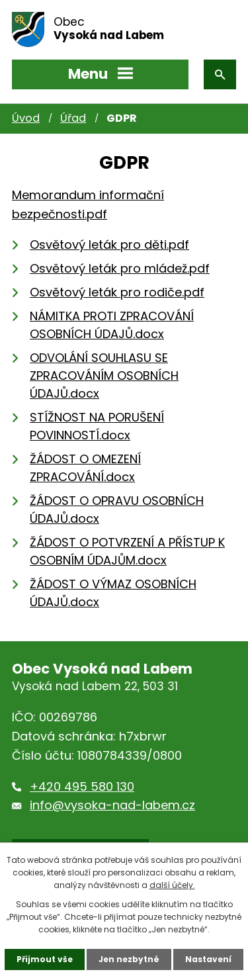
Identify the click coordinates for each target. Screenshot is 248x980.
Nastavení (208, 959)
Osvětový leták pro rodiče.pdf (117, 292)
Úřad (73, 118)
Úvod (26, 118)
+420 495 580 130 (82, 786)
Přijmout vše (45, 959)
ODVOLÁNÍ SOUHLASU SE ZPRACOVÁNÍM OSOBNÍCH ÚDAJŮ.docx (104, 376)
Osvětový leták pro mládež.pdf (120, 268)
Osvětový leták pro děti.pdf (109, 245)
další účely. (172, 885)
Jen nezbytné (129, 959)
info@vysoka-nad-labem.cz (112, 805)
